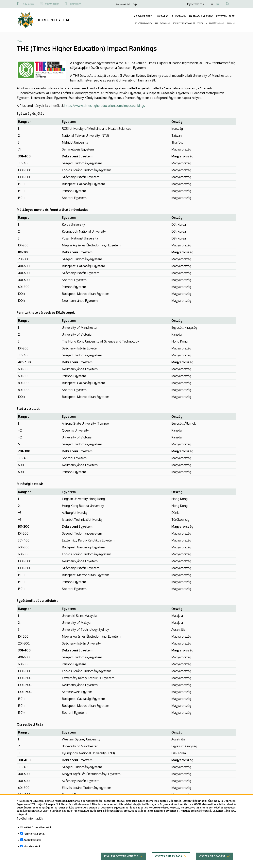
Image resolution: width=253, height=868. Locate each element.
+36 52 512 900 (28, 4)
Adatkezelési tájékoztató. (196, 816)
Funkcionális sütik (34, 839)
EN (217, 4)
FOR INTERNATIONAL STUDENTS (188, 23)
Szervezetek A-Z (123, 4)
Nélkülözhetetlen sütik (38, 833)
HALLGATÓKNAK (162, 23)
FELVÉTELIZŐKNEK (143, 23)
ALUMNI (231, 23)
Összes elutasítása (169, 862)
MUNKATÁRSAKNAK (215, 23)
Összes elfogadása (212, 862)
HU (213, 4)
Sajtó (135, 4)
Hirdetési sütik (32, 852)
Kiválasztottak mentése (121, 862)
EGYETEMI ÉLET (225, 16)
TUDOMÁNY (179, 16)
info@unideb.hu (51, 4)
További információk (30, 824)
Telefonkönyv (75, 4)
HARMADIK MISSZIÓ (201, 16)
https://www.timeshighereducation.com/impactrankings (105, 106)
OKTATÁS (163, 16)
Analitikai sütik (32, 846)
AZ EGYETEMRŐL (144, 16)
